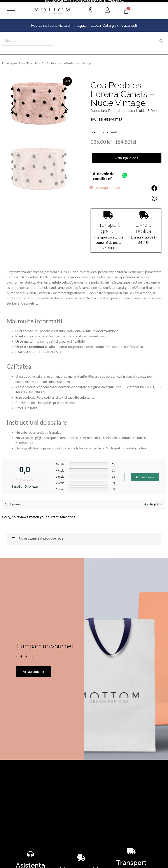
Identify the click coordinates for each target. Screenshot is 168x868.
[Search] (161, 41)
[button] (154, 188)
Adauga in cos (127, 158)
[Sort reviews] (152, 504)
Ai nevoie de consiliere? (104, 176)
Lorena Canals (108, 132)
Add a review (145, 477)
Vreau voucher (29, 722)
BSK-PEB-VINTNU (106, 119)
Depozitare (34, 63)
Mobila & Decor (148, 110)
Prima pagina (10, 63)
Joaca (22, 63)
